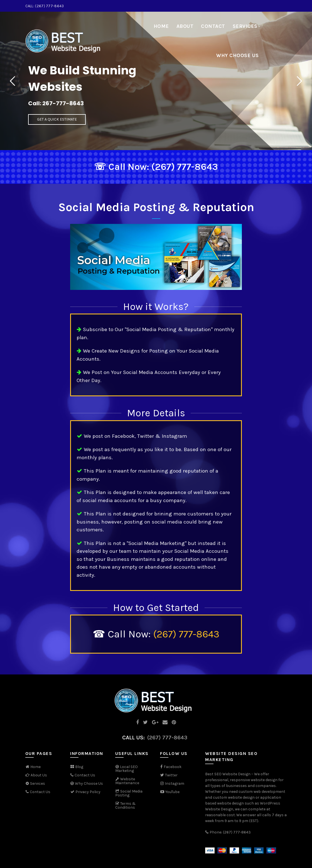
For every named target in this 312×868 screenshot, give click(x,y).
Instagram (175, 783)
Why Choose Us (238, 55)
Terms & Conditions (126, 805)
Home (161, 26)
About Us (39, 775)
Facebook (173, 767)
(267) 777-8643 (186, 634)
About (185, 26)
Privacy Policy (85, 792)
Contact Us (40, 792)
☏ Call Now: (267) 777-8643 (156, 167)
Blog (79, 767)
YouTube (170, 792)
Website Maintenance (127, 781)
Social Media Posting (129, 793)
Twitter (171, 775)
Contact (213, 26)
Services (245, 26)
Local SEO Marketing (126, 769)
